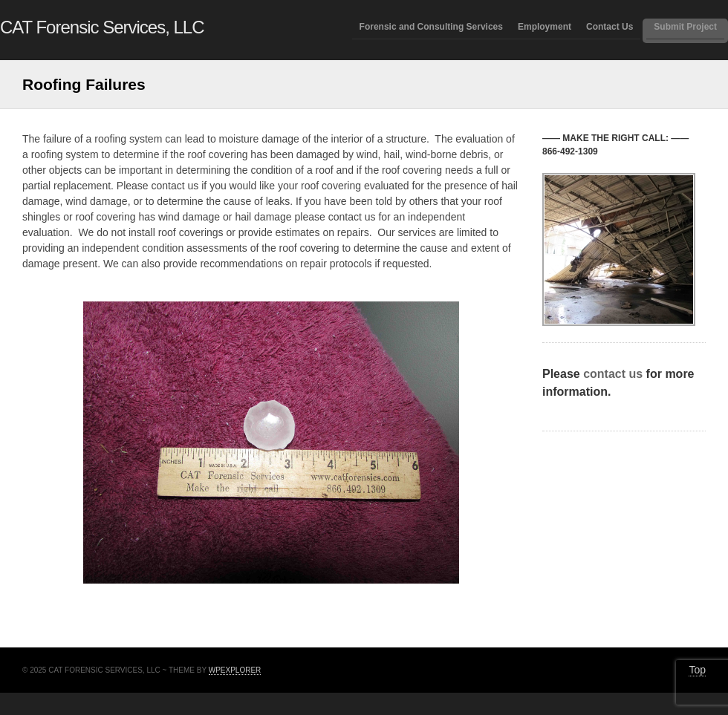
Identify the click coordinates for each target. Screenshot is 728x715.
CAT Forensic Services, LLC (102, 27)
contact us (613, 374)
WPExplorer (235, 670)
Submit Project (685, 27)
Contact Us (610, 27)
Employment (545, 27)
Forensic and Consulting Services (431, 27)
